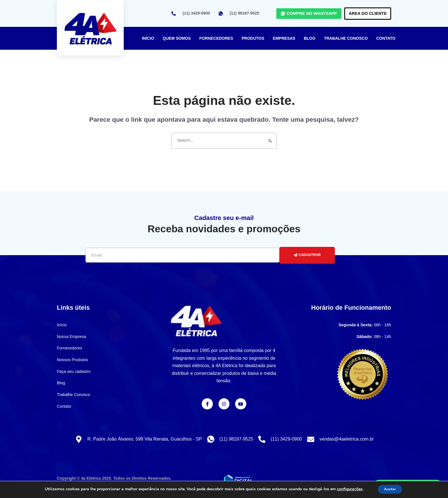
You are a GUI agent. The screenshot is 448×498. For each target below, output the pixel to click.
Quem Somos (177, 38)
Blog (309, 38)
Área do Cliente (361, 13)
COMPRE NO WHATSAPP (288, 13)
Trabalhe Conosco (346, 38)
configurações (347, 489)
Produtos (253, 38)
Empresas (284, 38)
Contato (386, 38)
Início (148, 38)
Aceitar (390, 489)
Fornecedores (216, 38)
